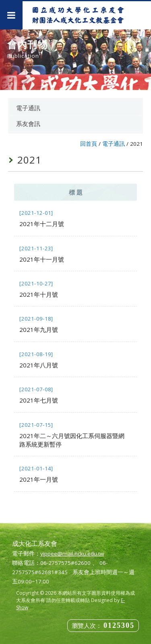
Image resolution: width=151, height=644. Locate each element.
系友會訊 (28, 124)
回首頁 (89, 144)
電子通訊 (28, 108)
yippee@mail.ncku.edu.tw (72, 554)
